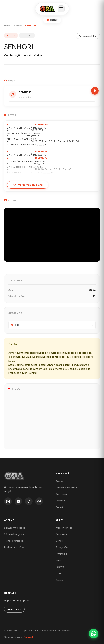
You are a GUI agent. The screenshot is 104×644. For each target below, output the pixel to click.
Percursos (61, 494)
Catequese (62, 534)
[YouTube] (18, 501)
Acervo (18, 26)
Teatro (59, 580)
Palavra (60, 567)
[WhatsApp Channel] (39, 501)
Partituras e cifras (14, 547)
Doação (60, 507)
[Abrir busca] (52, 20)
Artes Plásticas (64, 528)
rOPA (59, 573)
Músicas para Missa (66, 488)
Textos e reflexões (14, 541)
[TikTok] (29, 501)
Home (7, 26)
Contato (60, 501)
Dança (59, 541)
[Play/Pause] (95, 91)
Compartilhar (88, 36)
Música (59, 560)
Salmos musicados (15, 528)
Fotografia (62, 547)
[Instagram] (8, 501)
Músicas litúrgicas (14, 534)
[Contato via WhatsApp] (94, 634)
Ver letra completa (28, 185)
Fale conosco (14, 609)
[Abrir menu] (61, 9)
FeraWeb (29, 637)
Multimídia (61, 554)
